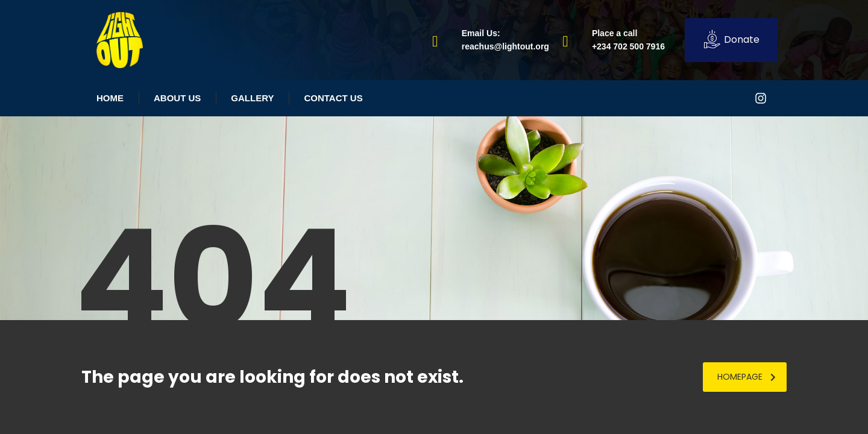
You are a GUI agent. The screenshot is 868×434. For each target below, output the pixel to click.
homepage (747, 377)
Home (110, 98)
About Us (177, 98)
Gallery (252, 98)
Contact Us (333, 98)
